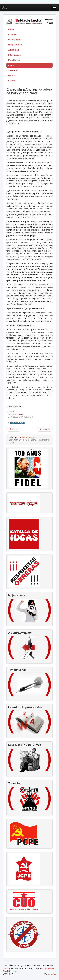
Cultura (12, 81)
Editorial (12, 34)
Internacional (15, 55)
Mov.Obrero (14, 60)
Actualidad (14, 50)
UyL (4, 7)
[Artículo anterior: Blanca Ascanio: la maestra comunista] (14, 429)
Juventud (13, 70)
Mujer (11, 65)
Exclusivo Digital (18, 423)
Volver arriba (50, 974)
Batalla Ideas (15, 40)
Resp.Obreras (15, 45)
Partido (12, 76)
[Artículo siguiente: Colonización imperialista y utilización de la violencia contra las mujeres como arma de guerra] (45, 429)
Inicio (11, 29)
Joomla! (7, 968)
